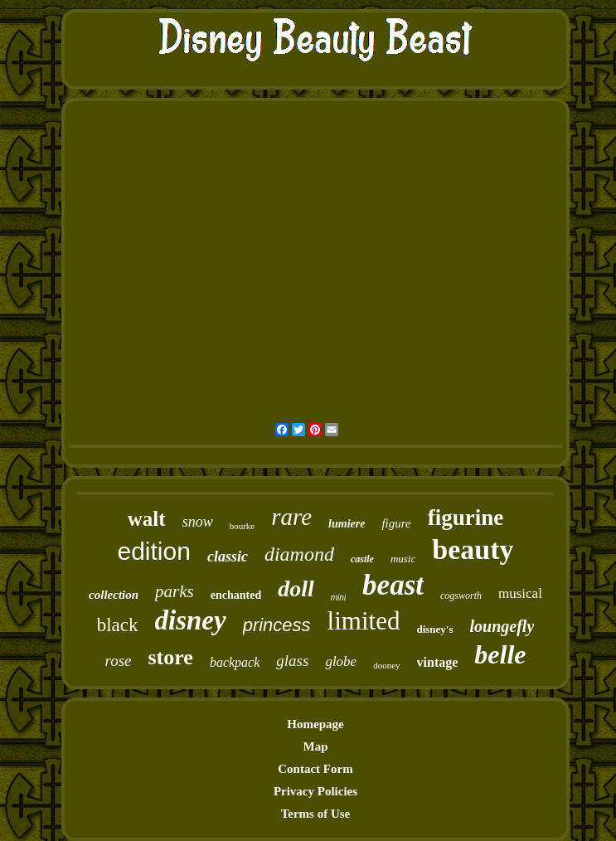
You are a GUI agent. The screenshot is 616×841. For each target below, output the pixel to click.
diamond (299, 554)
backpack (235, 662)
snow (198, 522)
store (171, 657)
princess (277, 625)
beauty (473, 549)
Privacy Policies (315, 791)
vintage (438, 662)
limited (364, 621)
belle (500, 654)
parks (175, 591)
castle (362, 559)
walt (147, 519)
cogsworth (461, 596)
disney (191, 620)
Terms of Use (316, 814)
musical (520, 593)
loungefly (502, 626)
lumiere (347, 524)
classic (228, 557)
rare (291, 517)
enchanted (236, 595)
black (118, 625)
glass (292, 661)
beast (393, 585)
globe (341, 661)
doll (296, 588)
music (403, 559)
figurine (466, 518)
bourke (243, 526)
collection (114, 595)
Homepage (315, 724)
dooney (386, 665)
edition (154, 551)
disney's (434, 629)
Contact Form (315, 769)
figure (396, 523)
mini (338, 598)
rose (118, 661)
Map (315, 746)
